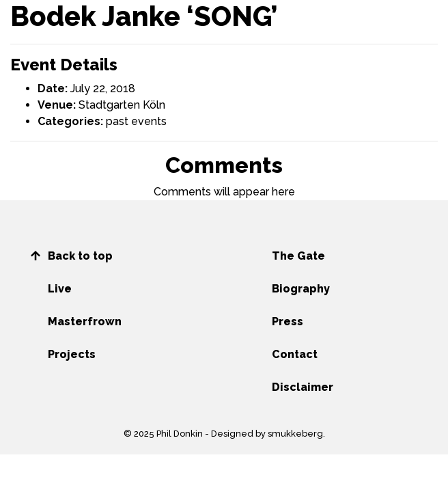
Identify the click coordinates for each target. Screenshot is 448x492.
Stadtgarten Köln (122, 105)
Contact (295, 354)
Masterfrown (85, 322)
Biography (301, 289)
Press (288, 322)
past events (136, 121)
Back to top (80, 256)
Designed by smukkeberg (267, 434)
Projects (72, 354)
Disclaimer (303, 387)
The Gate (298, 256)
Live (60, 289)
